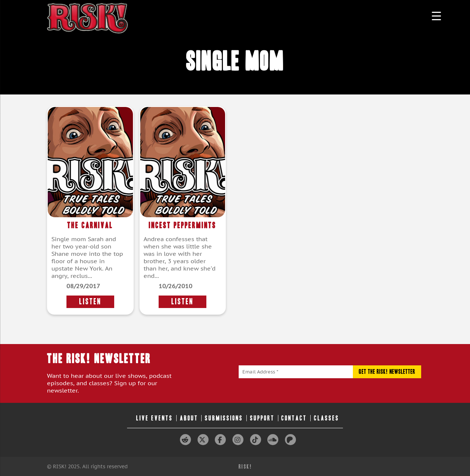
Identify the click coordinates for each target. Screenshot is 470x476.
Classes (327, 418)
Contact (294, 418)
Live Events (155, 418)
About (189, 418)
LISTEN (90, 302)
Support (262, 418)
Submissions (224, 418)
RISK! (245, 467)
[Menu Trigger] (436, 16)
